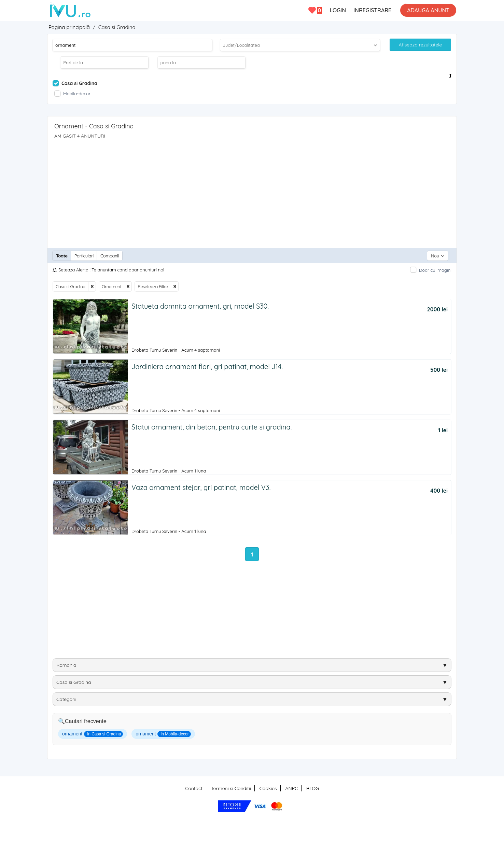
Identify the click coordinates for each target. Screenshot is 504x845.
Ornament (111, 286)
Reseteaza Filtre (153, 286)
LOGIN (338, 10)
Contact (194, 788)
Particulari (84, 256)
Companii (110, 256)
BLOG (313, 788)
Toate (62, 256)
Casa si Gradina (71, 286)
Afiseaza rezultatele (421, 45)
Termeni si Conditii (231, 788)
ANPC (291, 788)
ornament (93, 734)
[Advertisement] (252, 190)
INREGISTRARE (372, 10)
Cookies (268, 788)
